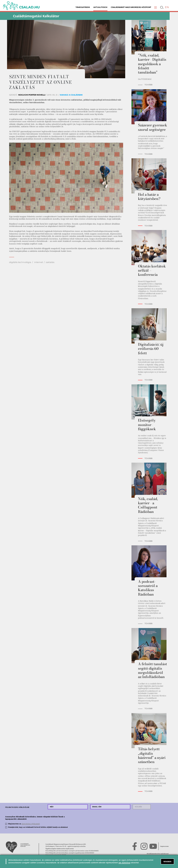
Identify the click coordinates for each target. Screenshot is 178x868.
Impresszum (164, 846)
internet (39, 262)
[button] (156, 7)
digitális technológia (20, 262)
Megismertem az (24, 824)
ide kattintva (124, 863)
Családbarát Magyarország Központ (131, 7)
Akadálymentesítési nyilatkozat (158, 853)
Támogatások (83, 7)
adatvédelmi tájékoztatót (31, 824)
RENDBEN (168, 862)
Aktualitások (100, 7)
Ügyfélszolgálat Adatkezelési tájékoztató (60, 849)
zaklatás (50, 262)
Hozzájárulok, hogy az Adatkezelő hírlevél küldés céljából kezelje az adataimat (38, 827)
